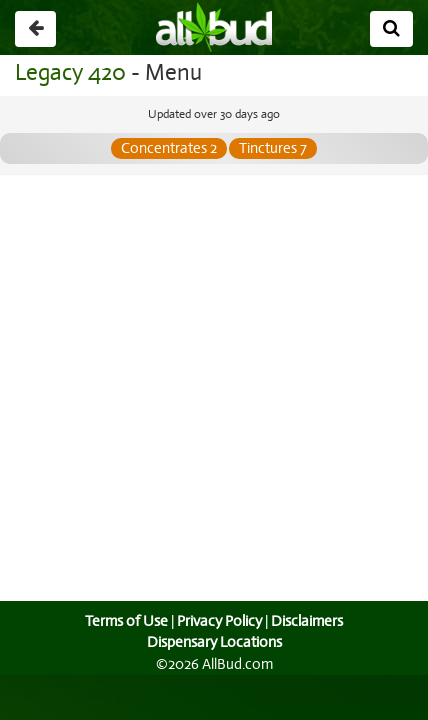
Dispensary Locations (214, 642)
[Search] (391, 29)
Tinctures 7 (273, 148)
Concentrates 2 (169, 148)
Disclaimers (309, 621)
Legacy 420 (69, 72)
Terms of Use (124, 621)
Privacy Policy (219, 621)
